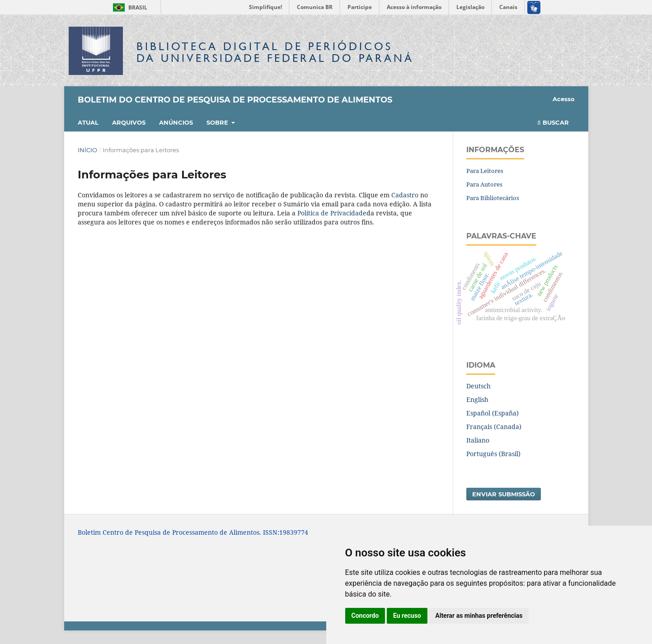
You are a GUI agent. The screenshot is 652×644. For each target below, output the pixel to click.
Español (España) (493, 413)
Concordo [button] (365, 616)
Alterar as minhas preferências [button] (479, 616)
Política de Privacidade (332, 213)
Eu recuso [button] (407, 616)
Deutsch (478, 386)
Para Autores (484, 184)
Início (87, 150)
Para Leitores (485, 171)
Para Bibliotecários (493, 198)
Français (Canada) (494, 427)
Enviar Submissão (504, 494)
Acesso (564, 99)
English (477, 399)
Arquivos (129, 122)
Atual (88, 122)
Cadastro (405, 195)
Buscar (553, 122)
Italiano (478, 440)
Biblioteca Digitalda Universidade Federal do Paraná (275, 52)
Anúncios (176, 122)
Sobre (218, 122)
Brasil (129, 7)
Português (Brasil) (493, 454)
